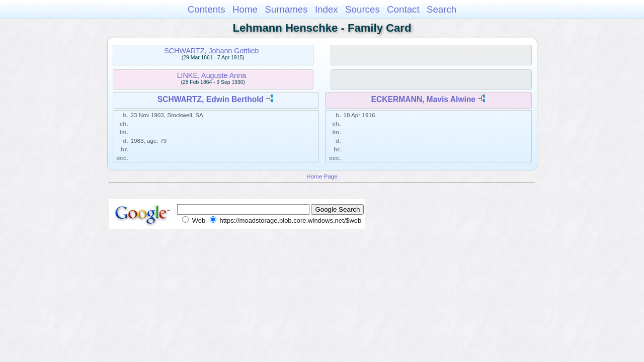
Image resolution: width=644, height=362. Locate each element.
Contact (403, 9)
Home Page (322, 176)
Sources (363, 9)
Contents (207, 9)
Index (327, 9)
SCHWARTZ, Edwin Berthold (211, 99)
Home (245, 9)
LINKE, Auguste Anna (212, 75)
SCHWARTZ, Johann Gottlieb (211, 51)
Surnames (286, 9)
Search (441, 9)
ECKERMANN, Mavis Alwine (423, 99)
